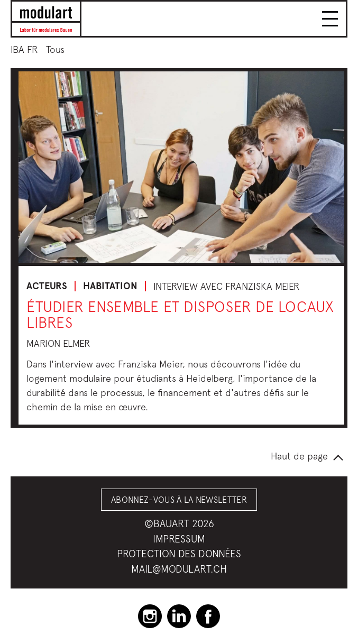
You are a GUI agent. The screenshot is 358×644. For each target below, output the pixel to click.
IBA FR (24, 49)
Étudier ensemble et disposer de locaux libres (180, 315)
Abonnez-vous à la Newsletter (179, 500)
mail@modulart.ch (179, 569)
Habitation (110, 286)
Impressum (179, 539)
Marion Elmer (58, 343)
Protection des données (179, 554)
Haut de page (299, 456)
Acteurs (47, 286)
